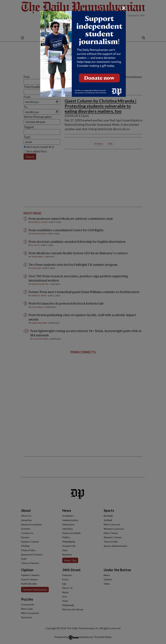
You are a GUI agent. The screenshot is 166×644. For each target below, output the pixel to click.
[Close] (124, 8)
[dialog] (83, 322)
